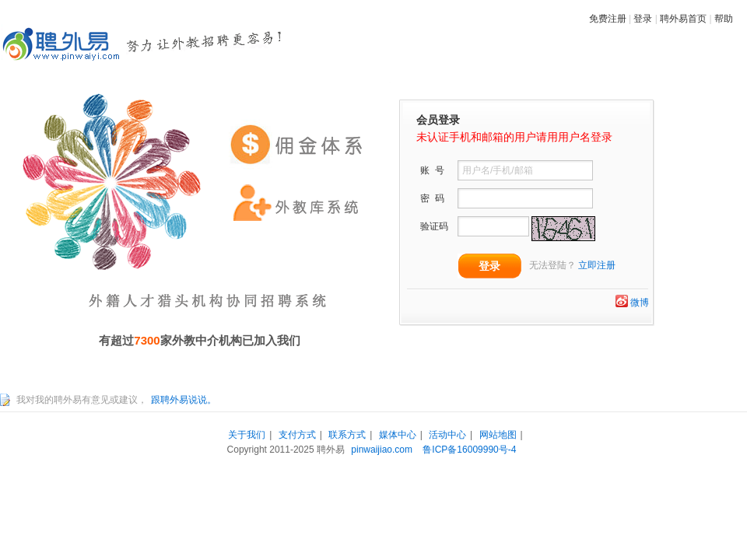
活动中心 (447, 435)
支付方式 (297, 435)
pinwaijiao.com (382, 450)
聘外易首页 (683, 19)
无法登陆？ (552, 265)
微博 (640, 303)
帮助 (724, 19)
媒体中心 (398, 435)
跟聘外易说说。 (184, 400)
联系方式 (347, 435)
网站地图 (498, 435)
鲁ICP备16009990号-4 (469, 450)
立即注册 (597, 265)
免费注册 (608, 19)
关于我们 (247, 435)
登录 (643, 19)
